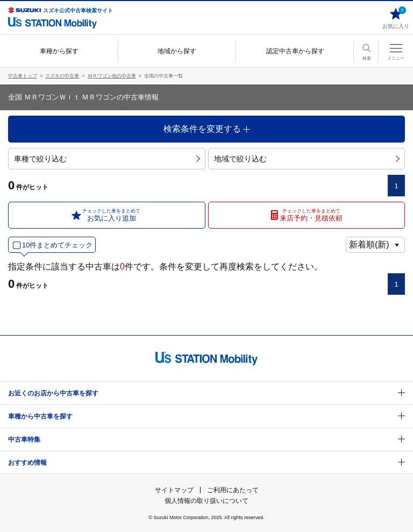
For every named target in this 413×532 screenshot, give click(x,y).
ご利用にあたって (233, 490)
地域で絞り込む (307, 159)
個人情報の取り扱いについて (206, 501)
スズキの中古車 (62, 76)
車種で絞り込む (107, 159)
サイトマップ (174, 490)
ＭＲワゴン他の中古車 (112, 76)
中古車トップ (23, 76)
